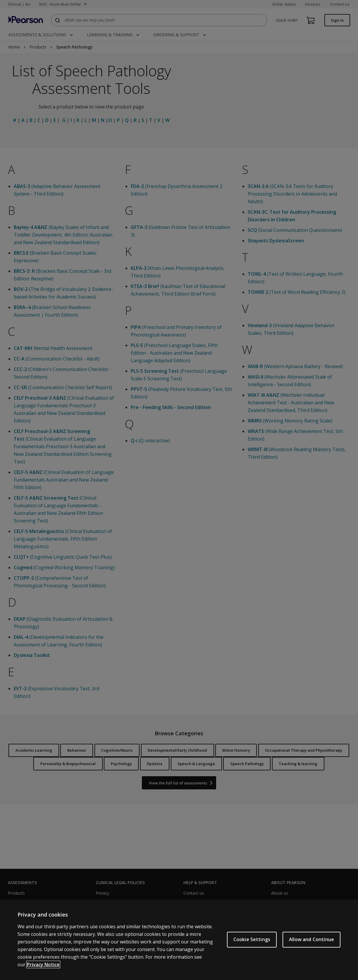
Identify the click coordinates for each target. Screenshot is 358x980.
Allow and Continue (311, 939)
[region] (179, 940)
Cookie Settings (252, 939)
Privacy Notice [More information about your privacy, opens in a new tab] (43, 965)
